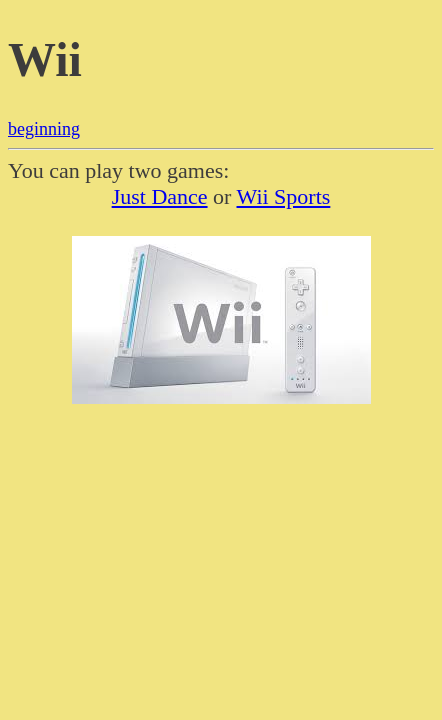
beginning (44, 129)
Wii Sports (284, 196)
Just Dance (160, 196)
